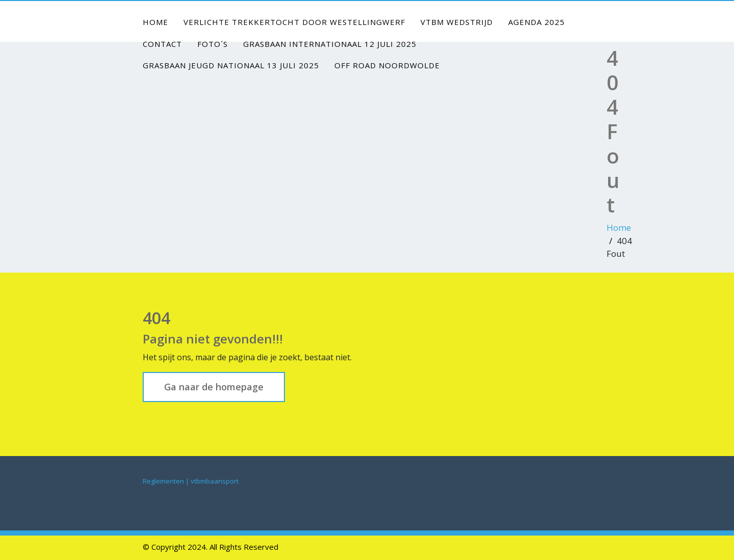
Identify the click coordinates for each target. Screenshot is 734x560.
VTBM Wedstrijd (457, 22)
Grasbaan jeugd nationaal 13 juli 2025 (231, 65)
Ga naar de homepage (214, 387)
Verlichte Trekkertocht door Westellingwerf (294, 22)
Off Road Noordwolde (387, 65)
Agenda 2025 (536, 22)
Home (155, 22)
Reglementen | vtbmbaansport (191, 481)
